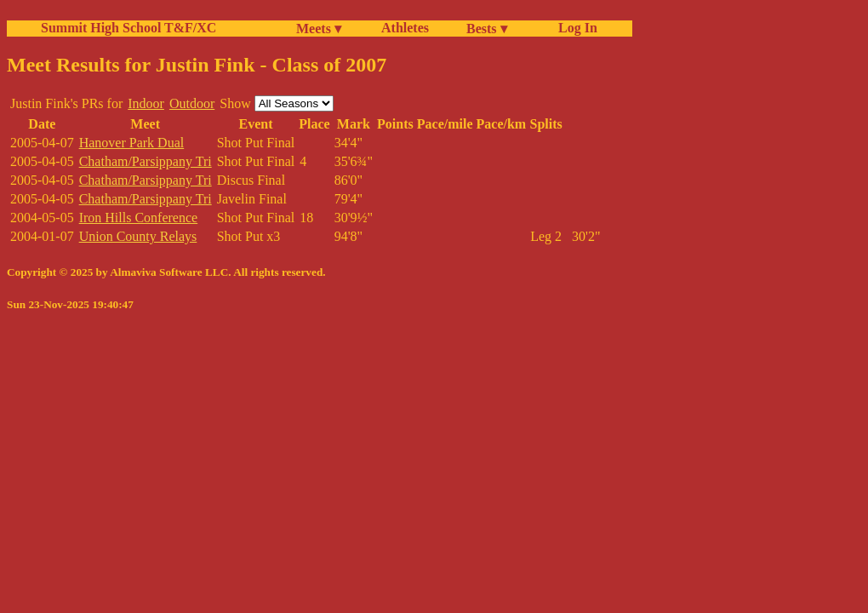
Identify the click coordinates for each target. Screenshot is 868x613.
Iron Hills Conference (139, 218)
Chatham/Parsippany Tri (146, 161)
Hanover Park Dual (132, 143)
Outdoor (192, 103)
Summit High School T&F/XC (128, 28)
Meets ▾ (319, 29)
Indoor (146, 103)
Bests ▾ (487, 29)
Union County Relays (138, 236)
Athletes (405, 28)
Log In (574, 28)
